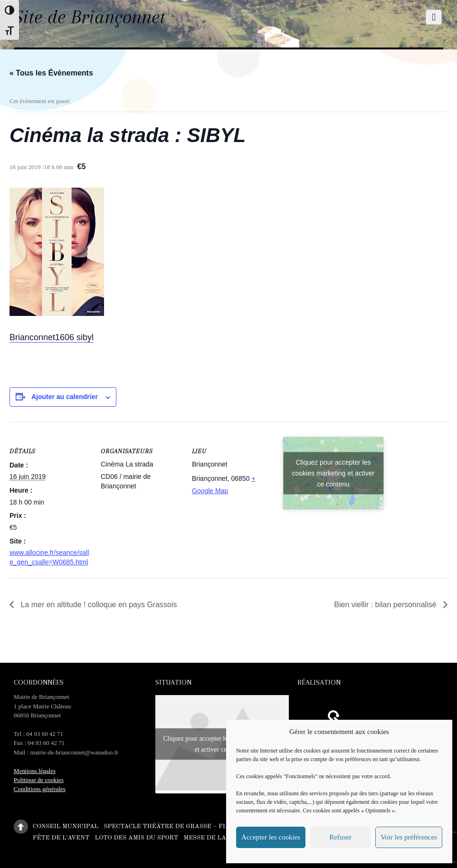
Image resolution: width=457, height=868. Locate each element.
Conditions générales (40, 789)
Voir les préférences (409, 837)
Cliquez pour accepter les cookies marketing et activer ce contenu (333, 473)
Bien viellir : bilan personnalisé (386, 605)
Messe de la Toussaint (224, 837)
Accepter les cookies (271, 837)
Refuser (340, 837)
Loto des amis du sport (136, 837)
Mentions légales (35, 771)
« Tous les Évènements (51, 73)
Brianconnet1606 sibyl (52, 337)
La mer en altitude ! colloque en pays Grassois (98, 605)
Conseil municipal (66, 826)
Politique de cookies (39, 780)
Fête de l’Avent (61, 837)
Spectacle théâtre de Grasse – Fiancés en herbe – (195, 826)
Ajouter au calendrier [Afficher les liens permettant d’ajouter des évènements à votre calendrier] (65, 397)
